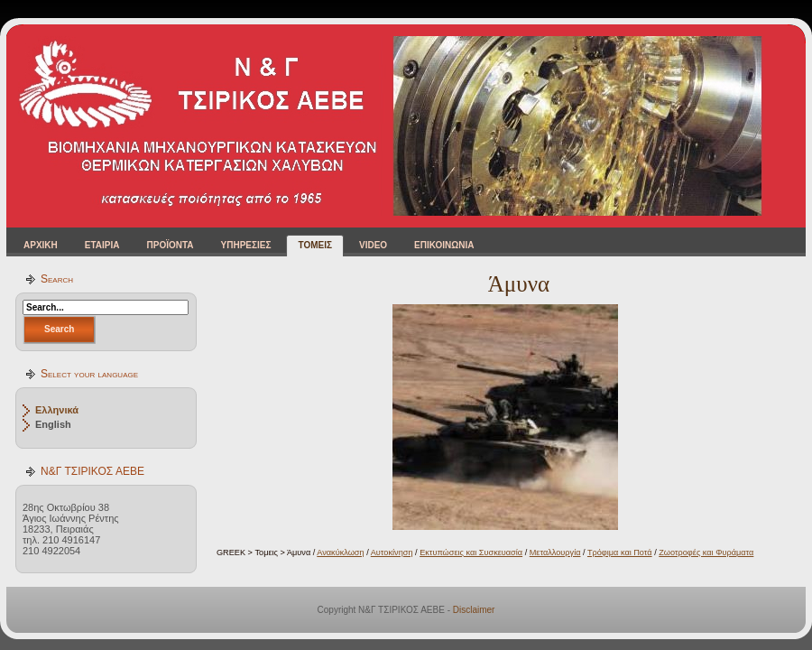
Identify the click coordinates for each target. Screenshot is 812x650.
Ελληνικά (57, 410)
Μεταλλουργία (555, 552)
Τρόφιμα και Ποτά (620, 552)
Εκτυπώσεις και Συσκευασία (471, 552)
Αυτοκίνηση (392, 552)
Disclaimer (474, 610)
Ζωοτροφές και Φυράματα (706, 552)
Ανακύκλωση (340, 552)
